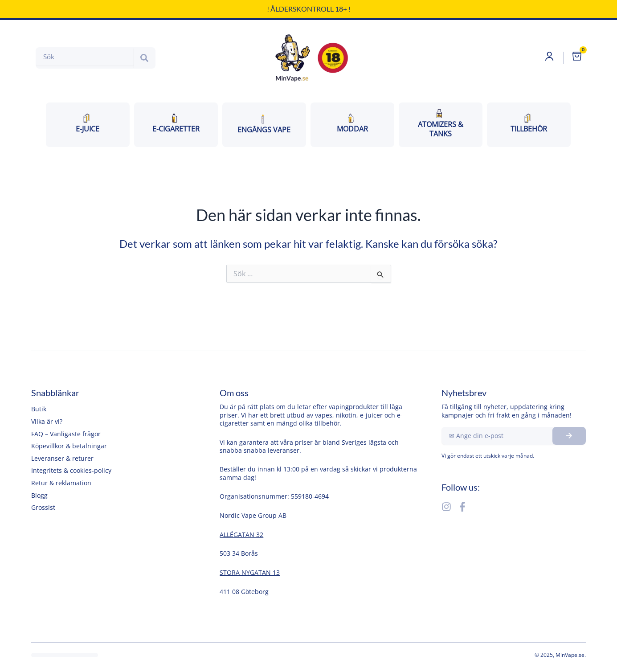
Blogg (39, 495)
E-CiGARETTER (176, 124)
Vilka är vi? (47, 421)
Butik (39, 409)
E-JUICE (88, 124)
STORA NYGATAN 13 (250, 572)
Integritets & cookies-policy (71, 470)
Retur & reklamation (61, 483)
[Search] (144, 58)
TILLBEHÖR (529, 124)
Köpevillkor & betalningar (69, 446)
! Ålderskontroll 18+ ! (309, 9)
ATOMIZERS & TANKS (441, 124)
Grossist (43, 507)
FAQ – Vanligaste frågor (66, 434)
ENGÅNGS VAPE (264, 125)
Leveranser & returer (62, 458)
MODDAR (352, 124)
